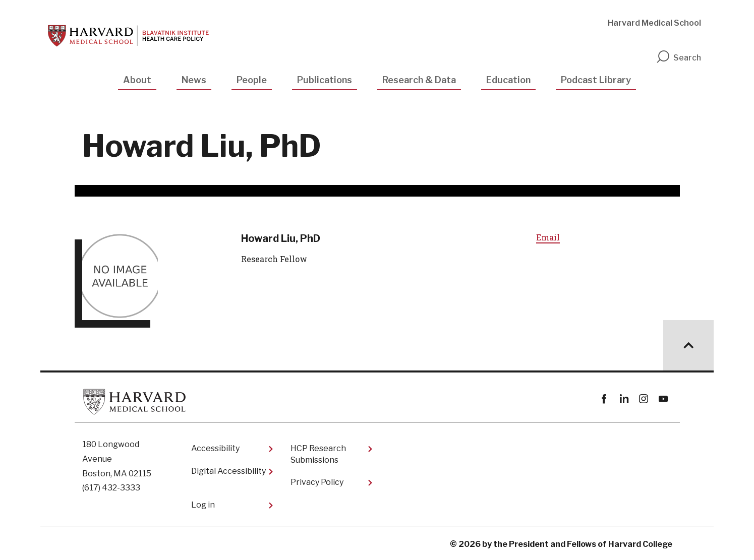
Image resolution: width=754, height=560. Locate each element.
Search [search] (678, 58)
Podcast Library (596, 80)
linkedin (624, 399)
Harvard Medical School (654, 23)
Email (548, 237)
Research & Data (419, 80)
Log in (203, 505)
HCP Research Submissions (318, 454)
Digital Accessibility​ (228, 471)
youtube (663, 399)
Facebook (604, 399)
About (137, 80)
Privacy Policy (317, 482)
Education (508, 80)
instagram (644, 399)
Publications (325, 80)
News (194, 80)
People (252, 80)
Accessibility (215, 448)
